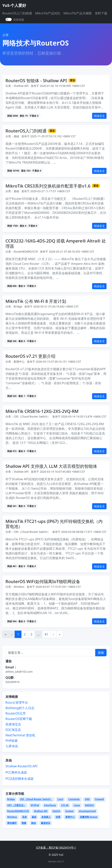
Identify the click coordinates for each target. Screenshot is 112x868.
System (69, 811)
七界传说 (12, 746)
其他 (24, 817)
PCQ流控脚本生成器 (20, 779)
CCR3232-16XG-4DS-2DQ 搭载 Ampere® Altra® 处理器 (56, 243)
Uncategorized (87, 811)
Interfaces (50, 805)
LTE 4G (65, 805)
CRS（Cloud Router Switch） (36, 799)
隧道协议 (46, 823)
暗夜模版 (19, 20)
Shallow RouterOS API (21, 766)
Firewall (99, 799)
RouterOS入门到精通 (17, 13)
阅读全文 (99, 116)
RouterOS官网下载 (19, 719)
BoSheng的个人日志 (20, 708)
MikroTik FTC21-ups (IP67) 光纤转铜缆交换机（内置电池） (54, 524)
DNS (87, 799)
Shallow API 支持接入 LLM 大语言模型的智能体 (51, 466)
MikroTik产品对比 (48, 13)
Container (74, 799)
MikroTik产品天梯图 (78, 13)
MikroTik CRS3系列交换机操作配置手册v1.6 (48, 186)
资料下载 (101, 13)
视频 (24, 823)
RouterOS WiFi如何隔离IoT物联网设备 (43, 581)
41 (46, 634)
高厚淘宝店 (13, 724)
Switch (56, 811)
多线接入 (46, 817)
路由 (34, 823)
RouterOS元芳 (16, 713)
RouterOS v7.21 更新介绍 (30, 356)
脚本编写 (12, 823)
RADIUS (89, 805)
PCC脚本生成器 (16, 772)
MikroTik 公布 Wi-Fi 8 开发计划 (36, 301)
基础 (34, 817)
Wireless (12, 817)
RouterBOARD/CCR (18, 811)
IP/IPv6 (35, 805)
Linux (77, 805)
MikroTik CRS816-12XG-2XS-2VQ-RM (42, 411)
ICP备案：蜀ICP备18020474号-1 (56, 847)
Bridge (11, 799)
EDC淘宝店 (13, 730)
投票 (58, 817)
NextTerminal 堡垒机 (20, 735)
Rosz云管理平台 (17, 702)
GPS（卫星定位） (16, 805)
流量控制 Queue (89, 817)
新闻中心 (70, 817)
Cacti (60, 799)
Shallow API (41, 811)
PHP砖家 (12, 741)
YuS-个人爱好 (14, 5)
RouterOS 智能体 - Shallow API (36, 81)
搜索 (101, 653)
